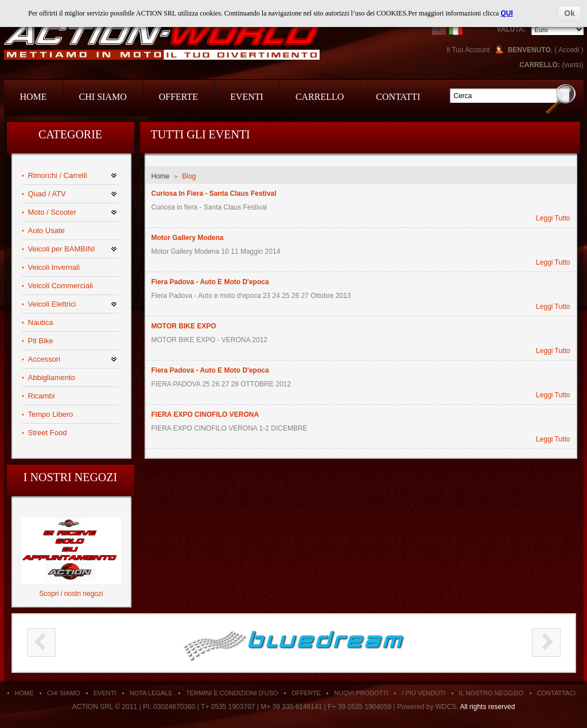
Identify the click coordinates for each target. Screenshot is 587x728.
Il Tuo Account (468, 50)
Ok (569, 13)
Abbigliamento (52, 377)
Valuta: (512, 29)
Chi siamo (63, 693)
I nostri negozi (70, 477)
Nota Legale (151, 693)
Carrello (320, 97)
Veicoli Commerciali (61, 286)
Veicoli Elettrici (52, 304)
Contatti (398, 97)
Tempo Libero (51, 414)
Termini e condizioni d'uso (232, 693)
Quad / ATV (47, 194)
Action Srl (162, 41)
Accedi (569, 50)
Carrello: (540, 65)
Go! (561, 98)
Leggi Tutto (553, 218)
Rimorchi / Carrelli (58, 175)
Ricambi (42, 396)
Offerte (178, 97)
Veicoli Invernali (54, 267)
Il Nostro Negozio (491, 693)
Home (34, 97)
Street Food (48, 433)
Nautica (41, 322)
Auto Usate (46, 231)
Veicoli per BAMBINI (62, 249)
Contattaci (557, 693)
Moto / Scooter (53, 212)
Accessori (44, 359)
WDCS (446, 707)
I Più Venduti (423, 693)
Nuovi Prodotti (361, 693)
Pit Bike (41, 341)
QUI (506, 13)
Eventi (247, 97)
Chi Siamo (103, 97)
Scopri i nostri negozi (71, 594)
